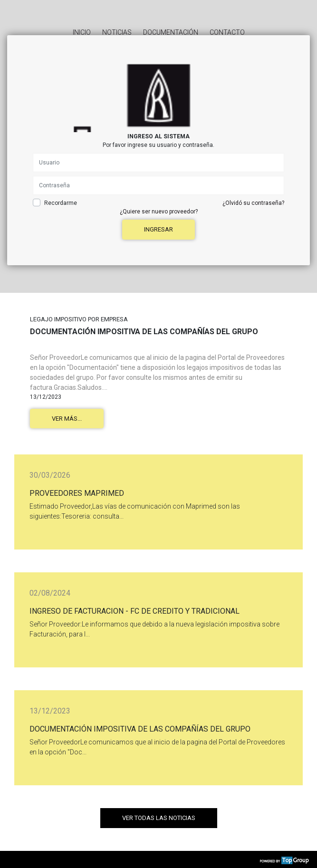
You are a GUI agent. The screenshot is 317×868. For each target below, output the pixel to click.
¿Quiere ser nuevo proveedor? (159, 212)
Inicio (82, 32)
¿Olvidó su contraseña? (253, 203)
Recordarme (61, 203)
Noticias (117, 32)
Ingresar (158, 229)
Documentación (171, 32)
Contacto (227, 32)
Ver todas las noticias (159, 818)
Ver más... (67, 419)
